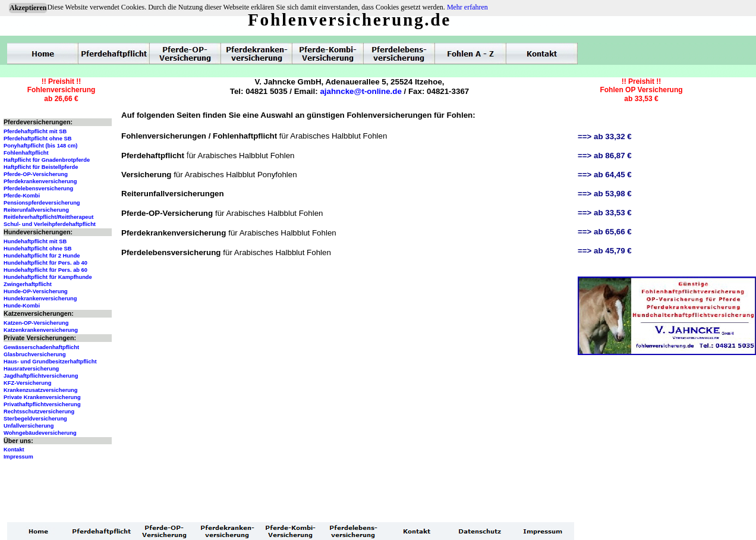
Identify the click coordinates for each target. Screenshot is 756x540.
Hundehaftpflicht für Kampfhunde (48, 277)
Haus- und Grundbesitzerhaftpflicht (50, 362)
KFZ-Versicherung (27, 383)
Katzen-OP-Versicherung (36, 323)
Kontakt (14, 450)
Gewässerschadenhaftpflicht (41, 347)
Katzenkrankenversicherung (41, 330)
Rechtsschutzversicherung (39, 412)
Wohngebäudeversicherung (40, 433)
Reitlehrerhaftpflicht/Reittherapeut (48, 217)
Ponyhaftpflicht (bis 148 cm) (40, 146)
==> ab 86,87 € (605, 156)
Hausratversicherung (31, 369)
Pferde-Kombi (22, 196)
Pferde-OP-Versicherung (36, 174)
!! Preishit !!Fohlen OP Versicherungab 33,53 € (641, 90)
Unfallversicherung (29, 426)
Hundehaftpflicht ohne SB (38, 249)
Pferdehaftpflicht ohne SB (38, 139)
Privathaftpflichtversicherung (42, 404)
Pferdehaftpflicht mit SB (35, 131)
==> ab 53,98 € (605, 194)
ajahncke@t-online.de (360, 91)
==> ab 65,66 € (605, 232)
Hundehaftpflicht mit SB (35, 241)
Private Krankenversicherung (42, 397)
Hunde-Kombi (22, 306)
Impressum (18, 457)
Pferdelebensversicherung (38, 189)
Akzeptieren (28, 8)
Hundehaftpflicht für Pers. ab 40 (45, 263)
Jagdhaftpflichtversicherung (41, 376)
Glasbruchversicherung (35, 354)
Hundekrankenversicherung (40, 299)
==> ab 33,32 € (605, 136)
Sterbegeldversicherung (35, 419)
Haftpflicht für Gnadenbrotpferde (47, 160)
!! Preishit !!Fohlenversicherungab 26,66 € (62, 90)
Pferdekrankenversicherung (40, 181)
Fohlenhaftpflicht (26, 153)
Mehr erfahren (467, 7)
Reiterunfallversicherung (36, 210)
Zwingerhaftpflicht (28, 284)
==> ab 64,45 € (605, 175)
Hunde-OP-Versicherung (36, 291)
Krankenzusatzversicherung (40, 390)
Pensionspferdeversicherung (42, 203)
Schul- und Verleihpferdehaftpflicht (50, 224)
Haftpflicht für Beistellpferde (41, 167)
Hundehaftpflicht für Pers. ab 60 (45, 270)
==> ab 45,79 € (605, 251)
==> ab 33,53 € (605, 213)
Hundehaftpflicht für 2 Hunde (42, 256)
